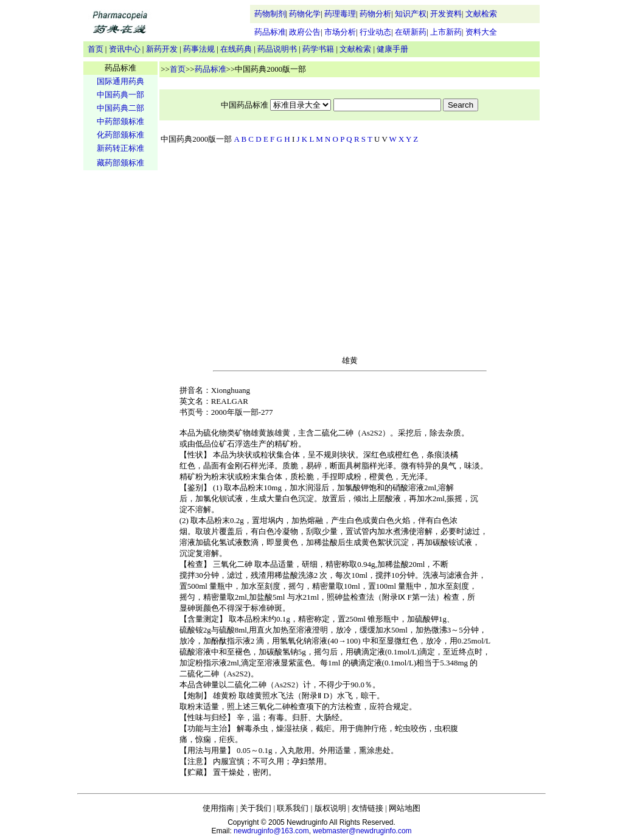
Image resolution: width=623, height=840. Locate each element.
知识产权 (411, 14)
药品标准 (270, 32)
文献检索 (481, 14)
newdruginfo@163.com (271, 831)
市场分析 (340, 32)
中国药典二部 (120, 108)
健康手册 (392, 49)
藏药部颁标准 (120, 163)
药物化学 (305, 14)
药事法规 (199, 49)
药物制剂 (270, 14)
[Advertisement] (120, 363)
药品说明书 (277, 49)
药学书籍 (318, 49)
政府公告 (305, 32)
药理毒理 (340, 14)
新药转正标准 (120, 148)
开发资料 (446, 14)
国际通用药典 (120, 81)
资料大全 (481, 32)
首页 (96, 49)
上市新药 (446, 32)
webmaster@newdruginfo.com (362, 831)
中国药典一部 (120, 95)
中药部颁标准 (120, 121)
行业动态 (375, 32)
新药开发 (162, 49)
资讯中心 (125, 49)
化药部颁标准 (120, 135)
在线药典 (236, 49)
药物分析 (375, 14)
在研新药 (411, 32)
